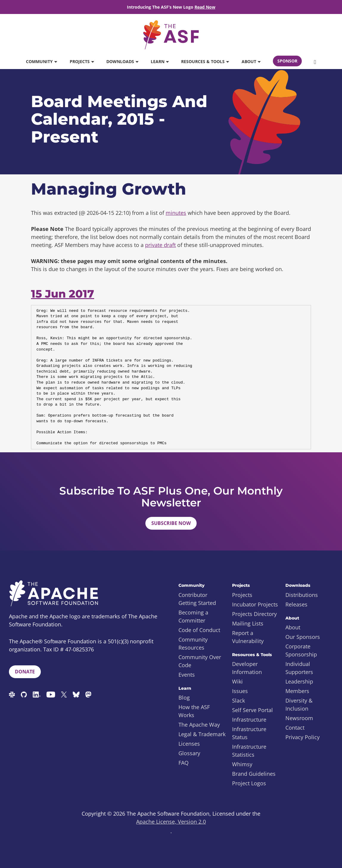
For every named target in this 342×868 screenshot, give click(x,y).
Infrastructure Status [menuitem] (249, 733)
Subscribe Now (171, 523)
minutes (176, 213)
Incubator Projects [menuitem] (255, 604)
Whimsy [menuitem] (242, 764)
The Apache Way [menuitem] (199, 725)
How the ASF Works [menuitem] (194, 711)
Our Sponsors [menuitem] (303, 637)
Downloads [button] (122, 61)
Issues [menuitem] (240, 691)
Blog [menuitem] (184, 697)
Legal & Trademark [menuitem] (202, 734)
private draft (160, 245)
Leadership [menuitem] (299, 681)
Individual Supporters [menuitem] (299, 668)
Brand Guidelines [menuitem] (254, 774)
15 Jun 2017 (63, 294)
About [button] (251, 61)
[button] (315, 62)
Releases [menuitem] (296, 604)
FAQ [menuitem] (184, 763)
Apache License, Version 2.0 (171, 822)
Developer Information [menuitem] (247, 668)
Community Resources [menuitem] (193, 643)
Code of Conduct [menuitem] (199, 630)
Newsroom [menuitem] (299, 718)
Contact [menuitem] (295, 728)
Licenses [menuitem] (189, 744)
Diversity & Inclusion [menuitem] (299, 704)
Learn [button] (160, 61)
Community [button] (41, 61)
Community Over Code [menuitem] (200, 661)
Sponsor (287, 61)
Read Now (205, 7)
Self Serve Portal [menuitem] (252, 710)
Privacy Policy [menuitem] (303, 737)
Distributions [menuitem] (302, 595)
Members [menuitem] (297, 691)
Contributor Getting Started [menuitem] (197, 599)
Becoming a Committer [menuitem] (193, 616)
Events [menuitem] (187, 675)
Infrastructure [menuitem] (249, 720)
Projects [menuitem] (242, 595)
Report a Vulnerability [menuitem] (248, 637)
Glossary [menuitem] (189, 753)
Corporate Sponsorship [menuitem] (301, 650)
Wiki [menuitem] (237, 681)
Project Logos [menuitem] (249, 783)
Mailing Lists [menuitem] (248, 623)
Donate (25, 672)
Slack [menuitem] (238, 700)
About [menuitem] (293, 627)
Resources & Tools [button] (205, 61)
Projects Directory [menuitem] (254, 614)
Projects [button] (82, 61)
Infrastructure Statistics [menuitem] (249, 751)
